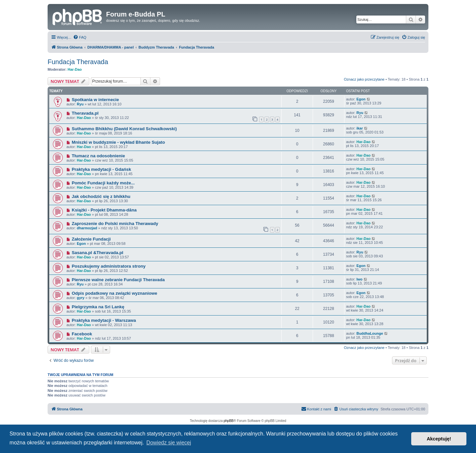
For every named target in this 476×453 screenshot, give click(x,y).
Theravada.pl (85, 113)
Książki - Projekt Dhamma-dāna (104, 210)
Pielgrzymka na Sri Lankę (98, 307)
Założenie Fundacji (91, 239)
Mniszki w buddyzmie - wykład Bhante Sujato (118, 142)
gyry (80, 298)
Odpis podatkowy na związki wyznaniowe (115, 293)
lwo (359, 279)
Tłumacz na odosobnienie (98, 156)
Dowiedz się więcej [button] (169, 443)
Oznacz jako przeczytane (364, 79)
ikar (360, 128)
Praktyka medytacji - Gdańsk (101, 169)
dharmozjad (87, 228)
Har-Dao (75, 69)
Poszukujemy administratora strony (109, 266)
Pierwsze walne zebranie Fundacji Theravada (118, 280)
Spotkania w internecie (95, 100)
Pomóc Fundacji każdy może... (103, 183)
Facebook (82, 334)
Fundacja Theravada (78, 62)
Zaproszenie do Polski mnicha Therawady (115, 224)
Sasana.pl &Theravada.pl (98, 253)
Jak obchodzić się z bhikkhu (101, 196)
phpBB (229, 421)
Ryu (80, 104)
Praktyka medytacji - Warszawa (104, 320)
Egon (361, 99)
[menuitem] (80, 37)
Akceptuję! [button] (439, 439)
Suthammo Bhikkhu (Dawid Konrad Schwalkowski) (124, 129)
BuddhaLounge (370, 333)
